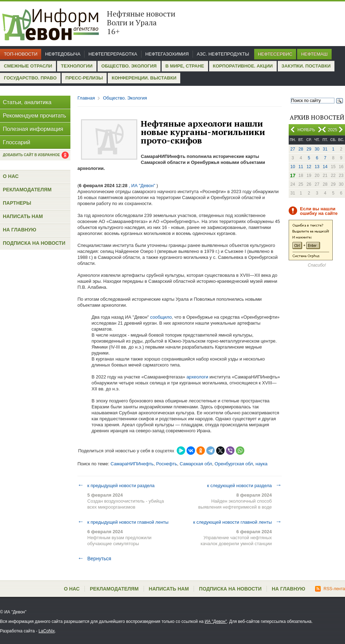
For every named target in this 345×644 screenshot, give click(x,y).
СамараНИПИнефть (132, 464)
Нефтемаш (314, 54)
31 (325, 149)
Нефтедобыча (63, 54)
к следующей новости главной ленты (237, 522)
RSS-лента (330, 589)
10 (293, 167)
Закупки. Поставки (306, 66)
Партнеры (17, 203)
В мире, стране (185, 66)
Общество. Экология (129, 66)
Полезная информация (33, 129)
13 (317, 167)
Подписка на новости (34, 243)
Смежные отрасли (28, 66)
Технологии (77, 66)
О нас (11, 176)
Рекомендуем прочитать (34, 116)
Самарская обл (196, 464)
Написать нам (23, 216)
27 (293, 149)
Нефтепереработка (113, 54)
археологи (197, 377)
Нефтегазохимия (167, 54)
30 (317, 149)
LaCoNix (46, 631)
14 (325, 167)
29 (309, 149)
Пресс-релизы (84, 78)
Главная (86, 98)
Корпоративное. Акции (243, 66)
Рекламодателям (27, 190)
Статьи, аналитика (27, 102)
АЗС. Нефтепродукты (223, 54)
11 (301, 167)
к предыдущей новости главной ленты (123, 522)
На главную (20, 230)
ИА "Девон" (216, 621)
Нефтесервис (275, 54)
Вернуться (94, 559)
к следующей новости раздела (244, 485)
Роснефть (167, 464)
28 (301, 149)
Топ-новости (21, 54)
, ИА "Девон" (142, 186)
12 (309, 167)
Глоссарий (17, 142)
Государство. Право (30, 78)
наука (262, 464)
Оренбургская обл (234, 464)
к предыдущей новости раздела (116, 485)
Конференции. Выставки (144, 78)
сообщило (161, 317)
